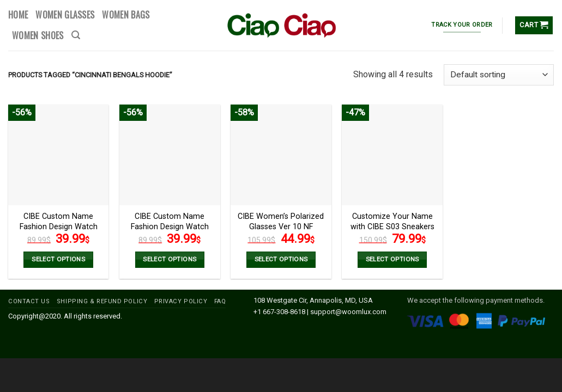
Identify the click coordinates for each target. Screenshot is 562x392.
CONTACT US (29, 301)
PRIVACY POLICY (181, 301)
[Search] (76, 35)
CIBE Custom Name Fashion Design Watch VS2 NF (170, 226)
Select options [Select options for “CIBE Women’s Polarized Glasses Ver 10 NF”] (281, 259)
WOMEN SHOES (38, 35)
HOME (18, 15)
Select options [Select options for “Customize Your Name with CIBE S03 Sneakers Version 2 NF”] (392, 259)
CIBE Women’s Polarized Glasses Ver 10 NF (281, 222)
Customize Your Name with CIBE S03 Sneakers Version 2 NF (392, 226)
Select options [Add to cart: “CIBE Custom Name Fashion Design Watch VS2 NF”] (170, 259)
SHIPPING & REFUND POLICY (102, 301)
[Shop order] (499, 75)
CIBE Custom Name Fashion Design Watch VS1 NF (59, 226)
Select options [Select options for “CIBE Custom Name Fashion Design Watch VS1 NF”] (58, 259)
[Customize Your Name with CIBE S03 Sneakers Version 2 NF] (392, 155)
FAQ (220, 301)
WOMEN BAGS (126, 15)
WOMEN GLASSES (65, 15)
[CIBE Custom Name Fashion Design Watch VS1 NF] (59, 155)
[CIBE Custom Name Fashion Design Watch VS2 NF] (170, 155)
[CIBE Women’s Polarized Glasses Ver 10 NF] (281, 155)
